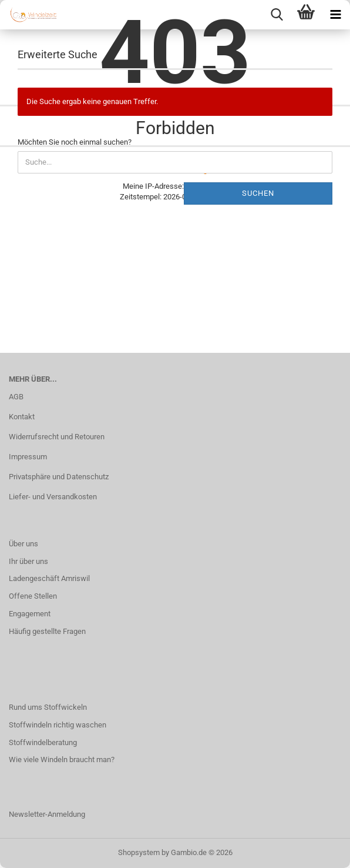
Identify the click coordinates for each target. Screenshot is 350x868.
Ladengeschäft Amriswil (49, 578)
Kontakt (22, 417)
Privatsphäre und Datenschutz (59, 477)
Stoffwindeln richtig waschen (58, 725)
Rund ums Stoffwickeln (48, 707)
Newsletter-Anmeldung (47, 814)
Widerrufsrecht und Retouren (57, 437)
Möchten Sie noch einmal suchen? (75, 142)
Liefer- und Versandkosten (53, 497)
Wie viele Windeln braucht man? (62, 759)
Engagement (30, 614)
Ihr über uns (28, 561)
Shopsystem (139, 852)
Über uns (23, 544)
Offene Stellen (33, 596)
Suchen (258, 193)
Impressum (28, 457)
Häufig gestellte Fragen (47, 631)
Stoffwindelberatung (43, 742)
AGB (16, 397)
